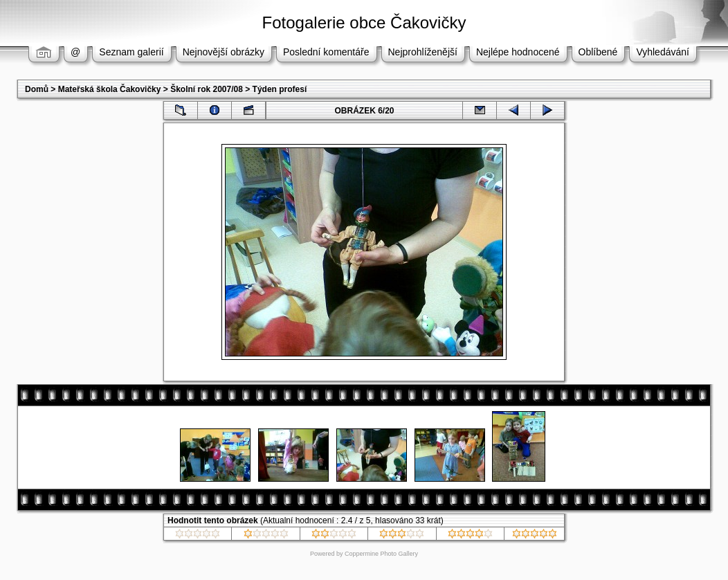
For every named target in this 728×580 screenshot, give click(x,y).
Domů (37, 89)
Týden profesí (280, 89)
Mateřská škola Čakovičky (110, 89)
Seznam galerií (131, 52)
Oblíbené (598, 52)
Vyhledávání (663, 52)
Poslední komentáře (326, 52)
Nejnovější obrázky (224, 52)
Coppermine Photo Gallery (381, 554)
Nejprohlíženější (423, 52)
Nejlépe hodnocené (518, 52)
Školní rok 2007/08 (207, 89)
